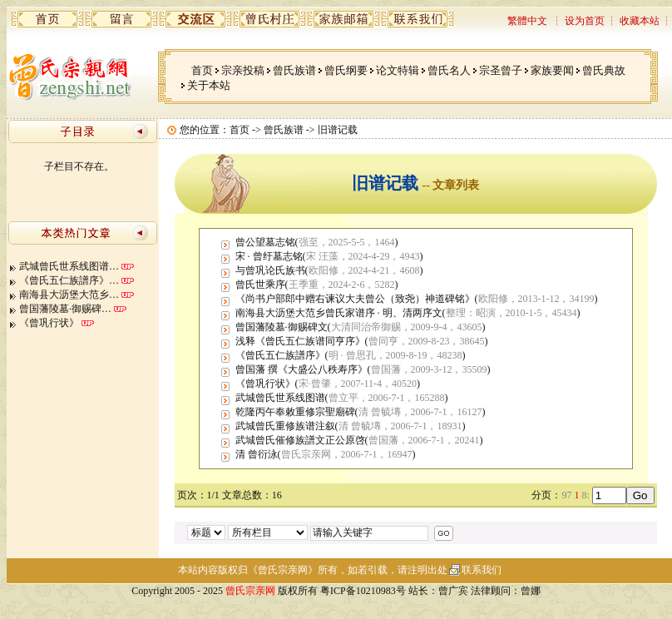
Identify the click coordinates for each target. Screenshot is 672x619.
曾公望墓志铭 (265, 242)
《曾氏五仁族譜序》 (280, 355)
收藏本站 (640, 21)
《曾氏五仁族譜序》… (69, 280)
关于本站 (209, 85)
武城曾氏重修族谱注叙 (285, 426)
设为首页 (585, 21)
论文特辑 (398, 70)
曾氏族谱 (294, 70)
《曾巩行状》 (49, 323)
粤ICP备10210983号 (363, 591)
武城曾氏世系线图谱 (280, 398)
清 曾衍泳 (257, 454)
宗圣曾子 (501, 70)
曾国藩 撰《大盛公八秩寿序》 (301, 369)
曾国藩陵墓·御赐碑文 (282, 327)
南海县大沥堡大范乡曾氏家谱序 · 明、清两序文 (339, 313)
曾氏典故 (604, 70)
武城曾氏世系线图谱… (69, 266)
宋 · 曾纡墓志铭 (269, 256)
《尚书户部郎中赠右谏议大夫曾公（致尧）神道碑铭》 (355, 299)
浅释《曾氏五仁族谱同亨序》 (300, 341)
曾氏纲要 (346, 70)
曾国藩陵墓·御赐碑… (65, 309)
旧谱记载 (338, 130)
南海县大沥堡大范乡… (69, 295)
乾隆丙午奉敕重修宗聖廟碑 (295, 412)
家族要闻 (552, 70)
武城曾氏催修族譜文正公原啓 (300, 440)
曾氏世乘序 (260, 285)
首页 (202, 70)
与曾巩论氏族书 (270, 270)
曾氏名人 (449, 70)
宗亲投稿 (243, 70)
